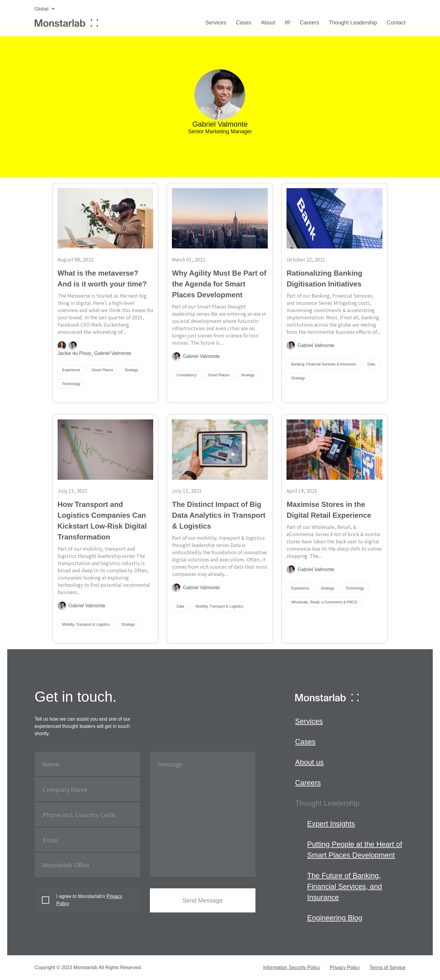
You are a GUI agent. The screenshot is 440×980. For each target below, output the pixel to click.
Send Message (203, 900)
